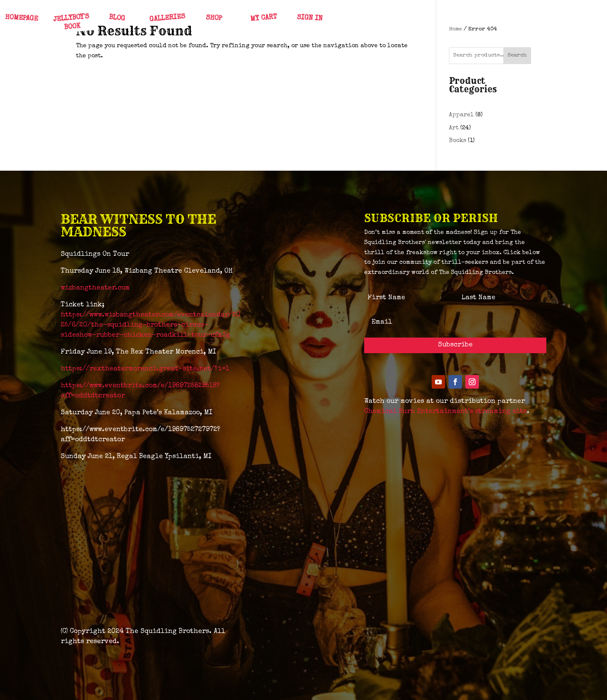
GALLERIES (167, 18)
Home (455, 29)
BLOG (117, 19)
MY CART (263, 19)
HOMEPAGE (21, 19)
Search (517, 55)
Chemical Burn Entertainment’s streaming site (446, 412)
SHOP (214, 19)
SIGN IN (309, 18)
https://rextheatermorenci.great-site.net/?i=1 (145, 369)
